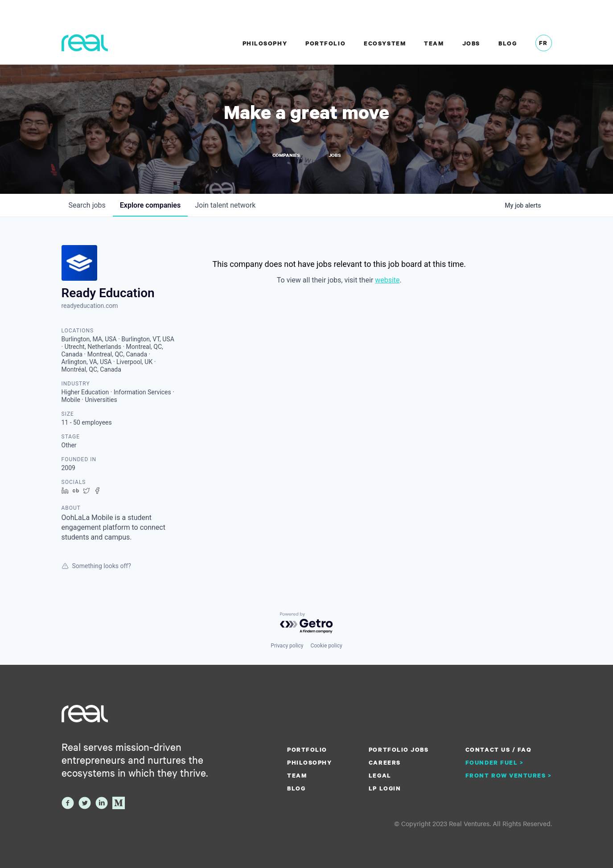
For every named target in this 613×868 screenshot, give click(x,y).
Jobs (471, 43)
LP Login (385, 788)
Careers (385, 762)
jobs (87, 205)
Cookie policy (326, 646)
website (387, 280)
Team (434, 43)
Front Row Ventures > (509, 775)
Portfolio (325, 43)
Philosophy (265, 43)
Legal (380, 775)
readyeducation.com (90, 306)
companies (150, 205)
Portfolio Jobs (399, 749)
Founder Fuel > (494, 762)
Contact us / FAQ (498, 749)
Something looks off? (96, 566)
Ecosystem (385, 43)
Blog (508, 43)
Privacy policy (287, 646)
